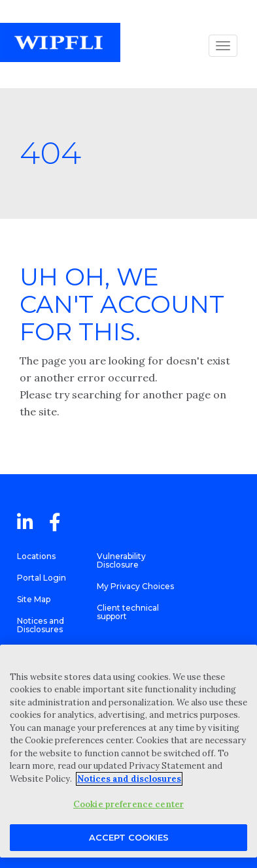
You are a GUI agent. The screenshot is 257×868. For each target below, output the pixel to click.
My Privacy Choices (135, 586)
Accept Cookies (129, 837)
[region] (128, 751)
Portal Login (42, 578)
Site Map (34, 599)
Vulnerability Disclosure (121, 560)
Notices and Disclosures (41, 625)
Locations (36, 556)
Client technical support (128, 612)
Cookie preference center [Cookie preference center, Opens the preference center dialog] (128, 804)
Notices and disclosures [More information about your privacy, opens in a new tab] (129, 779)
